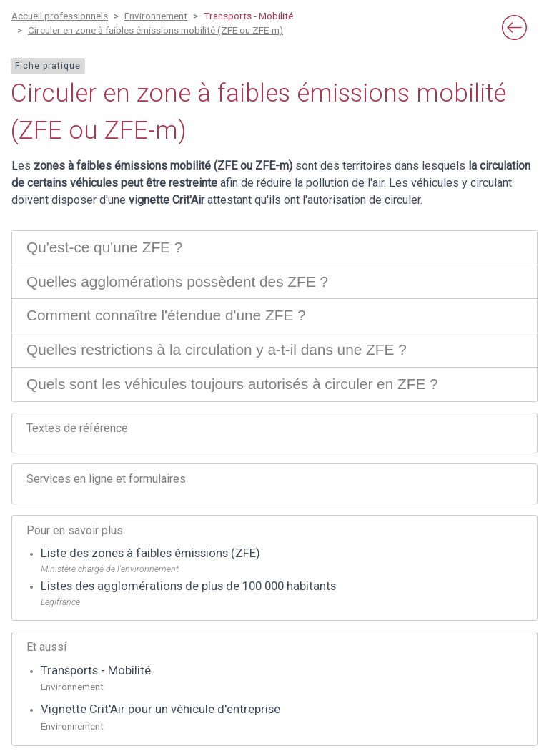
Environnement (156, 16)
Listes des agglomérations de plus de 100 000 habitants (188, 586)
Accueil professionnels (60, 16)
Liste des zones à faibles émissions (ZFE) (150, 553)
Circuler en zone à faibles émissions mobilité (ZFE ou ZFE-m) (155, 30)
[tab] (274, 248)
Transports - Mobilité (96, 671)
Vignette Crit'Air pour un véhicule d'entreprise (160, 709)
